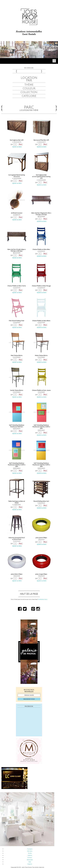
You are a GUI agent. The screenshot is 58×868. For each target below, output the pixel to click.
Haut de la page (29, 594)
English (30, 864)
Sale (30, 862)
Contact (30, 857)
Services (30, 851)
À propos (30, 849)
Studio (30, 853)
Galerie (30, 855)
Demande (30, 860)
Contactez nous (43, 599)
